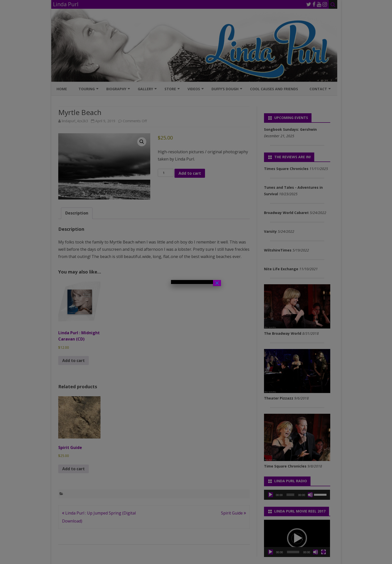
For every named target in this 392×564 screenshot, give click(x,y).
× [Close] (217, 283)
